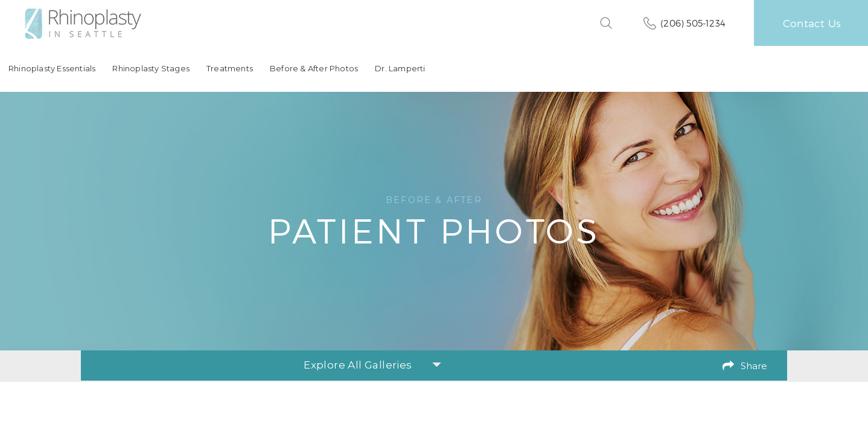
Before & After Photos (314, 69)
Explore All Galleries (372, 365)
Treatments (230, 69)
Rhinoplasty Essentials (52, 69)
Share (754, 366)
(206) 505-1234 (693, 23)
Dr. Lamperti (400, 69)
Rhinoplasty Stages (151, 69)
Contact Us (812, 23)
